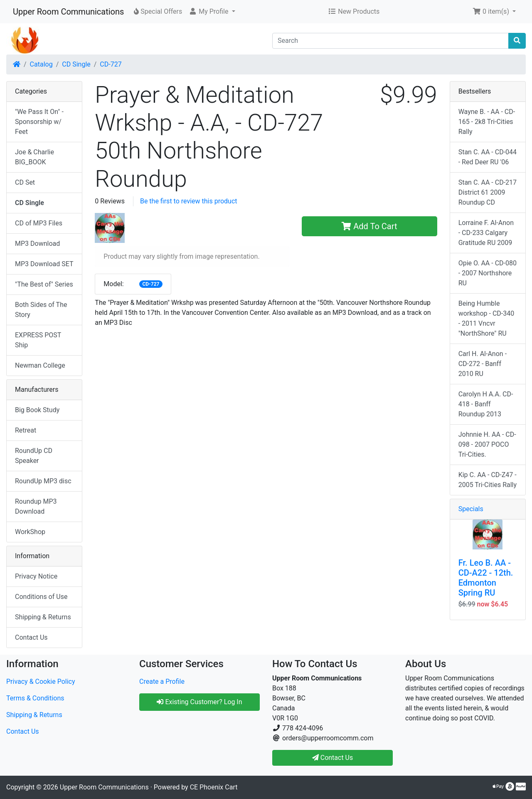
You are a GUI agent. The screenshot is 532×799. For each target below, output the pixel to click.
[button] (212, 12)
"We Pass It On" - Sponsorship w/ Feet (39, 122)
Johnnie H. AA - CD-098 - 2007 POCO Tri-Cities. (487, 444)
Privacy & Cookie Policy (41, 681)
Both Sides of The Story (41, 310)
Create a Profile (162, 681)
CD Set (25, 182)
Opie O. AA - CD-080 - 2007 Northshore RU (488, 273)
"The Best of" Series (44, 284)
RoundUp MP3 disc (43, 481)
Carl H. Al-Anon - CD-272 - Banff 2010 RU (483, 364)
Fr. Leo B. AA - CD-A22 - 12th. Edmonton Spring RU (486, 578)
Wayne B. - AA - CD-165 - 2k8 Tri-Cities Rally (487, 122)
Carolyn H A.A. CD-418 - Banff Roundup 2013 (486, 404)
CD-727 (111, 64)
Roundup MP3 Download (36, 506)
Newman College (40, 365)
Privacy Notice (36, 576)
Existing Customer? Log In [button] (199, 702)
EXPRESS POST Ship (38, 340)
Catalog (41, 64)
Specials (471, 509)
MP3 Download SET (44, 264)
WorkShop (30, 532)
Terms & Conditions (35, 698)
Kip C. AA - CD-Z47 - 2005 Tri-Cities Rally (488, 480)
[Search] (390, 41)
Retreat (26, 430)
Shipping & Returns (43, 617)
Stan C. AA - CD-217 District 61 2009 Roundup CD (488, 192)
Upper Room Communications (68, 12)
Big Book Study (37, 410)
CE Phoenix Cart (214, 787)
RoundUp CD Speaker (34, 456)
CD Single (76, 64)
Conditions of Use (41, 597)
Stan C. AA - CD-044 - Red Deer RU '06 (488, 157)
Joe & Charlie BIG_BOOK (34, 157)
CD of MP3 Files (39, 223)
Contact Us (31, 637)
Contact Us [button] (333, 758)
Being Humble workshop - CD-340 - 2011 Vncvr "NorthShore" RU (486, 318)
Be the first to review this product (189, 201)
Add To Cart (369, 226)
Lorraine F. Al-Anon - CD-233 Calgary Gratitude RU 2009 (486, 233)
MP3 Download (37, 244)
